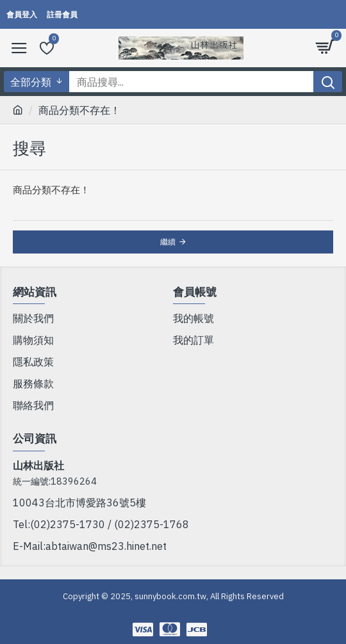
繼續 (168, 242)
